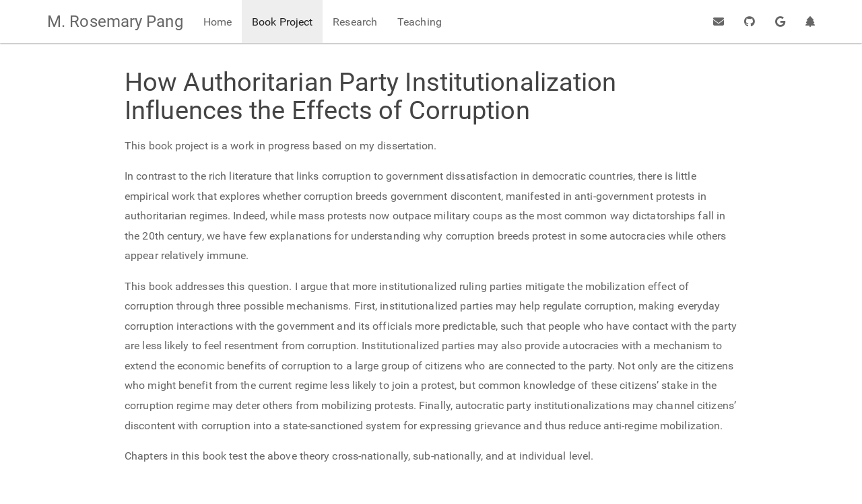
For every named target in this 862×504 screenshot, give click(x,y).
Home (218, 22)
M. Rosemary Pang (115, 22)
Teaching (420, 22)
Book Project (282, 22)
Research (355, 22)
